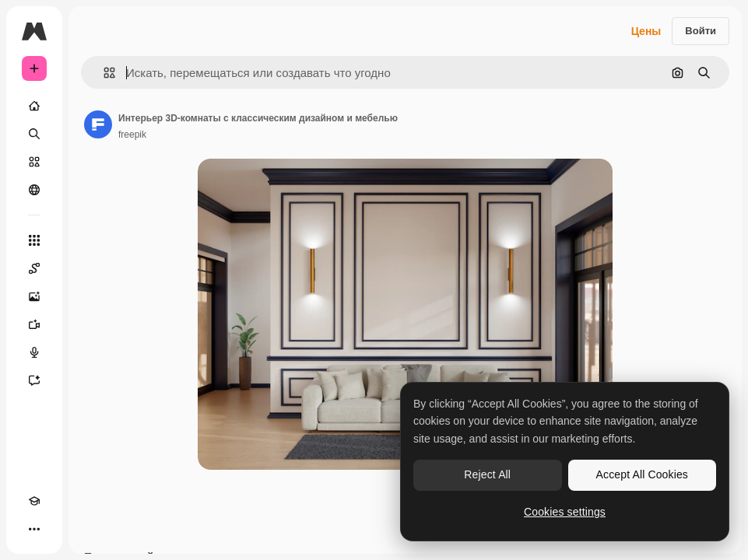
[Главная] (34, 106)
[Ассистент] (34, 380)
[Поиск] (34, 134)
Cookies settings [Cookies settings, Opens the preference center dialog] (565, 512)
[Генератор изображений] (34, 296)
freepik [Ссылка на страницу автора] (132, 135)
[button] (103, 73)
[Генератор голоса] (34, 352)
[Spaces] (34, 268)
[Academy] (34, 501)
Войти (701, 31)
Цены (646, 31)
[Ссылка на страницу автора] (98, 124)
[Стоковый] (34, 162)
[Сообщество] (34, 190)
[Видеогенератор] (34, 324)
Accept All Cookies (642, 474)
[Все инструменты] (34, 240)
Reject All (487, 474)
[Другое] (34, 529)
